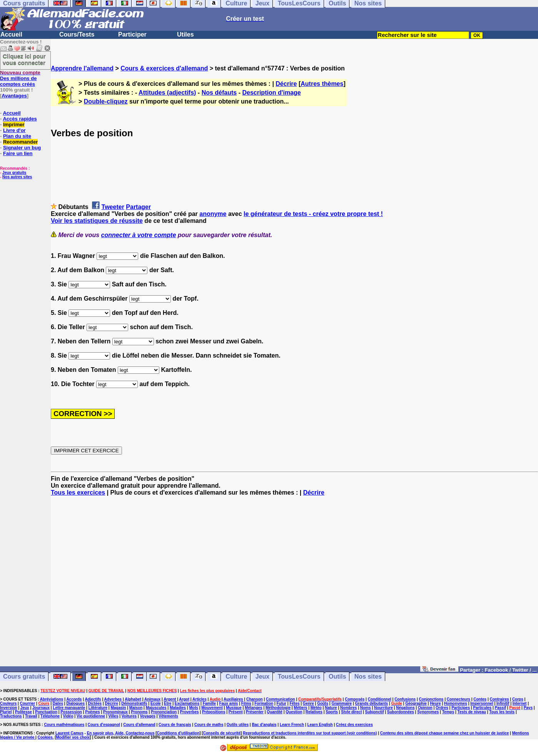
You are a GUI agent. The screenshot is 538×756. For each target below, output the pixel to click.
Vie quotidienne (91, 716)
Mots (194, 708)
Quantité (275, 712)
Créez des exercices (354, 725)
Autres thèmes (322, 84)
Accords (74, 699)
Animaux (152, 699)
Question (294, 712)
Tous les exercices (78, 493)
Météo (316, 708)
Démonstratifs (134, 703)
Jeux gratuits (14, 173)
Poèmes (92, 712)
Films (246, 703)
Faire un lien (18, 153)
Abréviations (52, 699)
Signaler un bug (22, 148)
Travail (31, 716)
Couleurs (8, 703)
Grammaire (342, 703)
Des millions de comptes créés (20, 78)
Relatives (314, 712)
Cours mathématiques (64, 725)
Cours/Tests (77, 34)
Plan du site (17, 136)
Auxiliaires (233, 699)
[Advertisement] (294, 585)
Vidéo (68, 716)
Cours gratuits (24, 677)
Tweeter (113, 207)
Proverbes (190, 712)
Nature (331, 708)
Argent (170, 699)
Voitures (129, 716)
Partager (138, 207)
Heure (435, 703)
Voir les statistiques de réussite (97, 221)
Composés (355, 699)
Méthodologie (278, 708)
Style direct (351, 712)
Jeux (262, 677)
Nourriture (383, 708)
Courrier (28, 703)
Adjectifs (93, 699)
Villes (114, 716)
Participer (132, 34)
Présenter (255, 712)
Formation (264, 703)
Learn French (292, 725)
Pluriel (6, 712)
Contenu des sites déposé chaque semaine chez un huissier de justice (445, 733)
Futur (281, 703)
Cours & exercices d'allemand (164, 68)
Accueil (11, 34)
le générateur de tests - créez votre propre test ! (313, 214)
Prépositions (214, 712)
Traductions (11, 716)
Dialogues (75, 703)
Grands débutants (372, 703)
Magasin (118, 708)
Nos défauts (219, 93)
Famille (209, 703)
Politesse (23, 712)
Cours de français (175, 725)
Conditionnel (380, 699)
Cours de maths (209, 725)
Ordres (442, 708)
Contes (480, 699)
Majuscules (156, 708)
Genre (308, 703)
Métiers (300, 708)
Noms (366, 708)
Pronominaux (115, 712)
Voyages (147, 716)
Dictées (95, 703)
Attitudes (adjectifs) (167, 93)
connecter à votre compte (139, 235)
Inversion (8, 708)
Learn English (320, 725)
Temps (448, 712)
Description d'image (271, 93)
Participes (461, 708)
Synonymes (428, 712)
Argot (184, 699)
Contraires (500, 699)
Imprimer (14, 125)
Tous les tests (502, 712)
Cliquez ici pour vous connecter (24, 59)
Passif (500, 708)
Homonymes (456, 703)
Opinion (425, 708)
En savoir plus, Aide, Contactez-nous (121, 733)
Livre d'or (14, 130)
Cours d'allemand (139, 725)
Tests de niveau (472, 712)
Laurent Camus (69, 733)
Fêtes (294, 703)
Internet (520, 703)
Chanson (255, 699)
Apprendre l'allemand (82, 68)
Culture (236, 677)
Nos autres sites (17, 177)
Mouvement (212, 708)
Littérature (98, 708)
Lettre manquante (69, 708)
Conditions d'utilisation (178, 733)
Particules (482, 708)
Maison (136, 708)
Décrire (286, 84)
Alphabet (133, 699)
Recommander (20, 142)
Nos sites (368, 677)
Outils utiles (238, 725)
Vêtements (168, 716)
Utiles (185, 34)
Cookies (45, 737)
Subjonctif (375, 712)
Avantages (14, 96)
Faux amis (228, 703)
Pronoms (139, 712)
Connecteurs (459, 699)
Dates (58, 703)
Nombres (348, 708)
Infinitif (503, 703)
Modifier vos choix (73, 737)
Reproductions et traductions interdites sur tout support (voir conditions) (310, 733)
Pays (528, 708)
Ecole (156, 703)
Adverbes (113, 699)
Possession (71, 712)
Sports (332, 712)
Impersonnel (482, 703)
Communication (281, 699)
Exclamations (187, 703)
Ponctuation (46, 712)
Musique (234, 708)
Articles (200, 699)
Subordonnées (401, 712)
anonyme (213, 214)
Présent (236, 712)
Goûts (323, 703)
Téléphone (50, 716)
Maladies (178, 708)
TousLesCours (299, 677)
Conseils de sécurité (222, 733)
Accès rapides (20, 119)
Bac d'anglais (264, 725)
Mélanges (254, 708)
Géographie (416, 703)
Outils (337, 677)
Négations (405, 708)
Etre (168, 703)
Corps (518, 699)
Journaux (41, 708)
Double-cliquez (106, 101)
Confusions (405, 699)
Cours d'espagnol (104, 725)
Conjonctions (431, 699)
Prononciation (164, 712)
